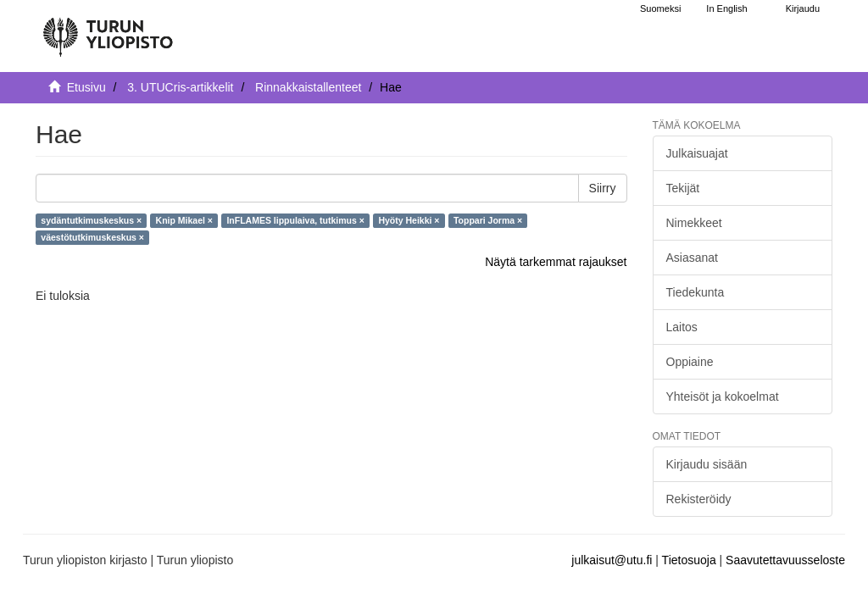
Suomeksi (660, 8)
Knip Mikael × (184, 220)
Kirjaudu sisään (707, 464)
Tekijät (683, 188)
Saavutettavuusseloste (785, 560)
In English (726, 8)
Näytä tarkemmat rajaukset (556, 262)
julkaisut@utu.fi (612, 560)
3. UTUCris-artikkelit (180, 87)
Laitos (682, 327)
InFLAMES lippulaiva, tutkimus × (295, 220)
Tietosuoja (689, 560)
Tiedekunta (696, 292)
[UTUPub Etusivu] (108, 30)
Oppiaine (690, 362)
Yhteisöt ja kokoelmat (723, 396)
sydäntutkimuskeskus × (91, 220)
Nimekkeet (694, 223)
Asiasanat (692, 258)
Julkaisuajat (697, 153)
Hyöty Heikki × (409, 220)
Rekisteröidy (699, 499)
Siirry (603, 188)
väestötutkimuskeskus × (92, 237)
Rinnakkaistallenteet (308, 87)
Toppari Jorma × (488, 220)
